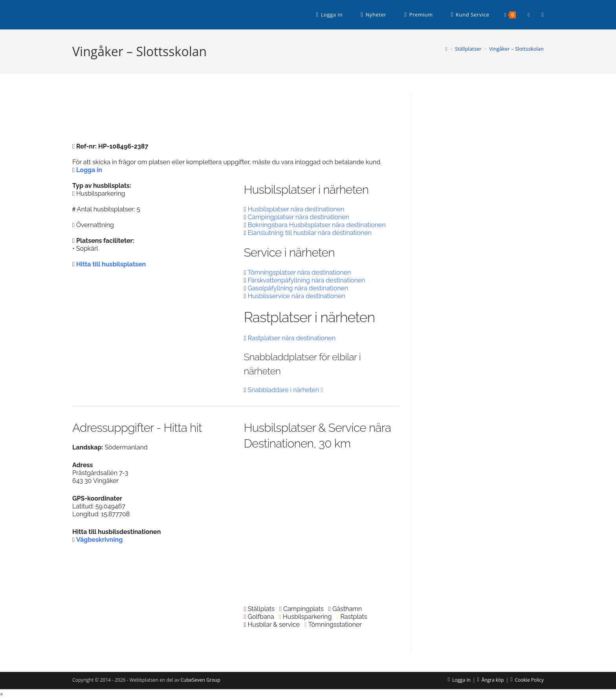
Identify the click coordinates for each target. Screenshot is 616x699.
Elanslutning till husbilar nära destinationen (309, 233)
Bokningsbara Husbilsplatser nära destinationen (316, 225)
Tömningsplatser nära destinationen (299, 272)
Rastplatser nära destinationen (291, 338)
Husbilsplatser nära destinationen (296, 209)
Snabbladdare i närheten (285, 390)
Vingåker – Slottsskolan (516, 49)
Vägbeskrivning (100, 540)
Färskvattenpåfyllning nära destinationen (306, 280)
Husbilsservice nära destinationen (296, 296)
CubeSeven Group (201, 680)
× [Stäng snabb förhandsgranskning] (2, 694)
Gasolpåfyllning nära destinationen (298, 288)
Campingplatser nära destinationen (298, 217)
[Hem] (446, 49)
